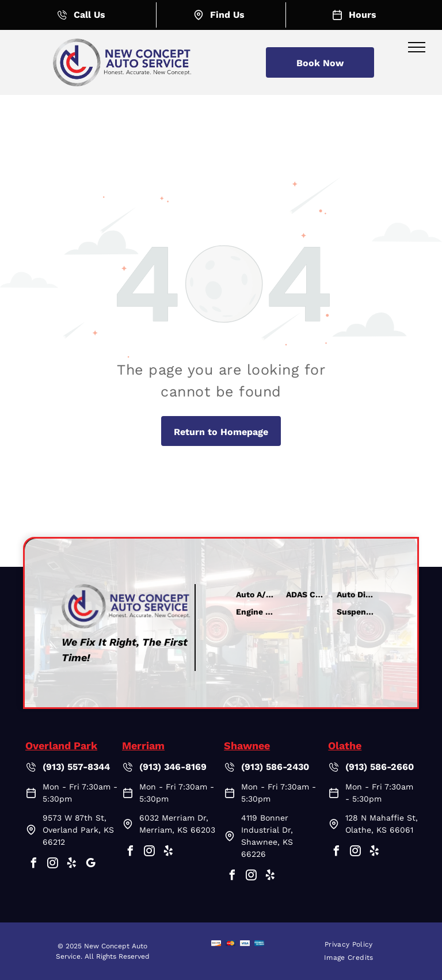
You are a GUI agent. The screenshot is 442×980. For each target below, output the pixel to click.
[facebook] (33, 865)
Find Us (227, 15)
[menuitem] (349, 945)
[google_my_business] (90, 865)
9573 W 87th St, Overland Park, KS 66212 (78, 830)
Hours (363, 15)
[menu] (417, 47)
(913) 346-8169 (173, 767)
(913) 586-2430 (275, 767)
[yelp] (71, 865)
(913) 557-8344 (76, 767)
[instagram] (52, 865)
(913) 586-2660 (380, 767)
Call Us (89, 15)
